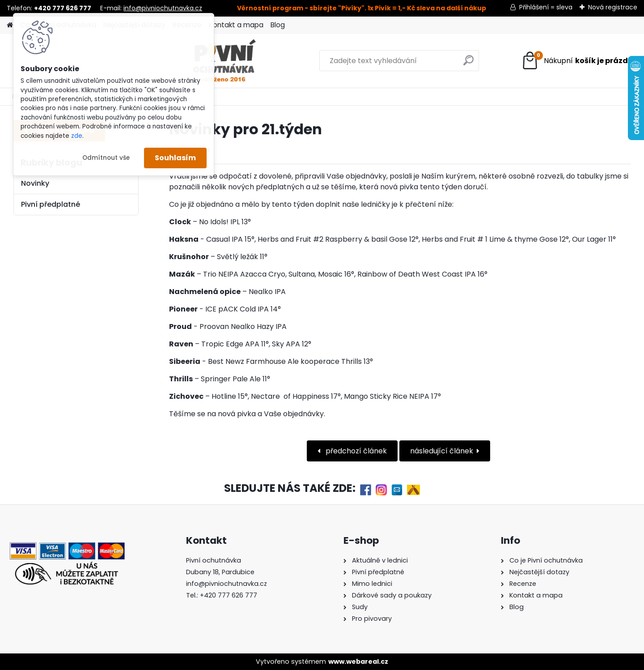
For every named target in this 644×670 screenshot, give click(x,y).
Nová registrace (613, 7)
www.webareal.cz (358, 661)
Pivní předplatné (51, 204)
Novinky (35, 183)
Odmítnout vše (106, 158)
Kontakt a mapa (236, 25)
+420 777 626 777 (229, 595)
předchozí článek (355, 451)
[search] (417, 64)
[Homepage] (10, 25)
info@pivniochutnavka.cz (163, 8)
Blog (278, 25)
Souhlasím (175, 158)
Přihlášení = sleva (546, 7)
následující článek (442, 451)
